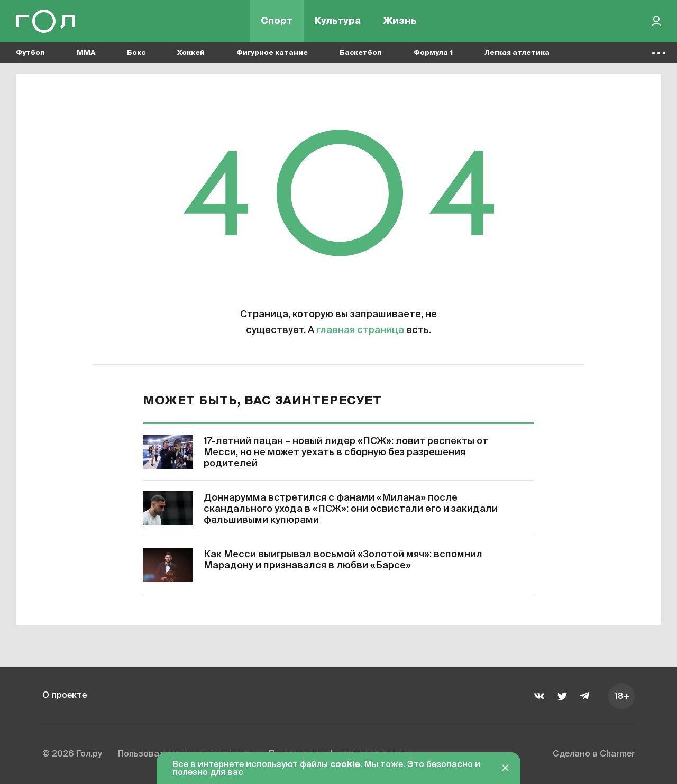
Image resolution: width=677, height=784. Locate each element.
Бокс (136, 53)
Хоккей (191, 53)
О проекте (65, 696)
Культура (338, 21)
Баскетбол (361, 53)
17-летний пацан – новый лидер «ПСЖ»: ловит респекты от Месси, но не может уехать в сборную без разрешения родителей (346, 453)
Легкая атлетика (517, 53)
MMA (86, 53)
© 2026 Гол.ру (72, 754)
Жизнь (400, 21)
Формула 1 (433, 53)
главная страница (360, 330)
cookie (345, 765)
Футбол (30, 53)
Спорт (277, 21)
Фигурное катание (272, 53)
